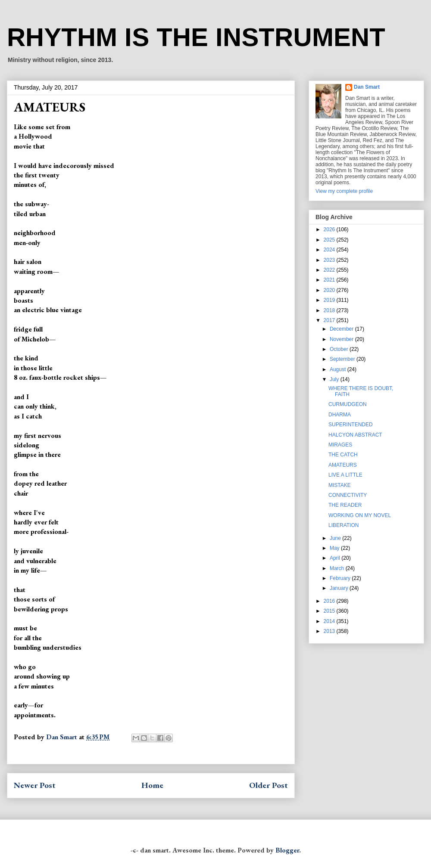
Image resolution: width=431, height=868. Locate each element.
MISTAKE (340, 485)
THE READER (345, 505)
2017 (330, 320)
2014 (330, 621)
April (336, 558)
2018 (330, 310)
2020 (330, 290)
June (336, 538)
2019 (330, 300)
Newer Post (35, 785)
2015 (330, 611)
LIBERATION (344, 525)
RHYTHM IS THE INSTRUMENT (196, 37)
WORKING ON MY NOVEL (360, 515)
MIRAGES (340, 445)
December (342, 329)
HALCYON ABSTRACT (355, 435)
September (343, 359)
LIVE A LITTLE (345, 475)
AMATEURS (343, 465)
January (340, 588)
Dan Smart (367, 87)
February (341, 578)
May (335, 548)
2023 (330, 260)
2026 (330, 229)
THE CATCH (343, 455)
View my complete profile (344, 191)
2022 (330, 270)
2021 (330, 280)
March (338, 568)
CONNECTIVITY (348, 495)
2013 (330, 631)
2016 (330, 601)
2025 (330, 240)
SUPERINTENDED (351, 425)
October (340, 349)
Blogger (287, 850)
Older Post (269, 785)
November (342, 339)
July (335, 379)
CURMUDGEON (348, 404)
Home (152, 785)
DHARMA (340, 415)
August (339, 369)
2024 (330, 250)
